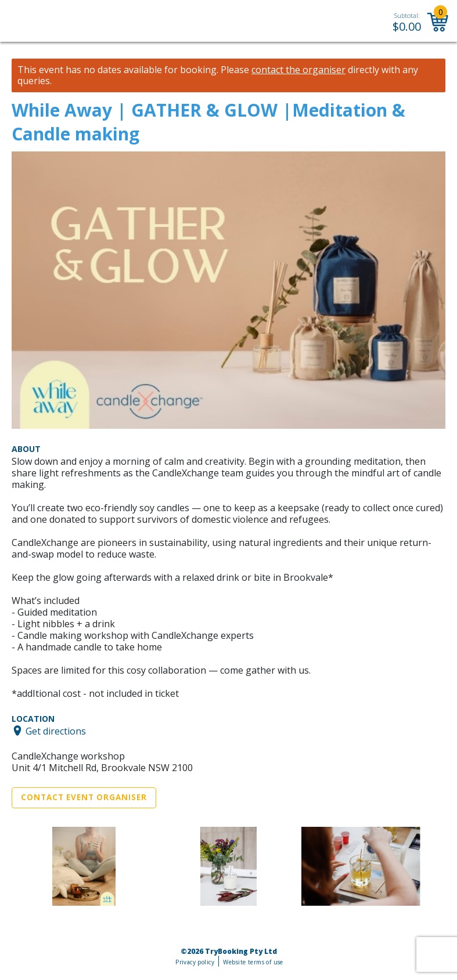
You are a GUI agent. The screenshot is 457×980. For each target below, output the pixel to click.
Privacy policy (195, 962)
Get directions (56, 731)
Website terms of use (253, 962)
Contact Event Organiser (84, 797)
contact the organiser (298, 70)
